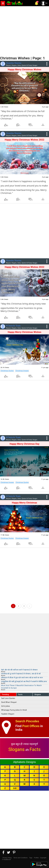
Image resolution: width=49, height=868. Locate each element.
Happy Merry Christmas (24, 503)
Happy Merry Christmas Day (24, 444)
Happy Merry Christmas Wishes (24, 70)
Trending (5, 694)
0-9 (15, 788)
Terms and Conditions (20, 858)
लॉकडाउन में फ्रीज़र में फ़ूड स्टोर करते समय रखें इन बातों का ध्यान (22, 678)
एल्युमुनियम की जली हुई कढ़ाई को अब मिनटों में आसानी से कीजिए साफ (24, 681)
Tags (31, 858)
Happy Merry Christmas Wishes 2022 (25, 140)
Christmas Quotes (7, 371)
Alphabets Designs (24, 762)
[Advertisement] (24, 31)
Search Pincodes (27, 721)
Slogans (38, 694)
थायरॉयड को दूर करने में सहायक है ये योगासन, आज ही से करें (21, 674)
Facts (20, 694)
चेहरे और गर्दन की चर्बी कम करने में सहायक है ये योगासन (19, 670)
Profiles (36, 858)
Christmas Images (22, 371)
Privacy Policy (7, 858)
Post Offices (31, 726)
